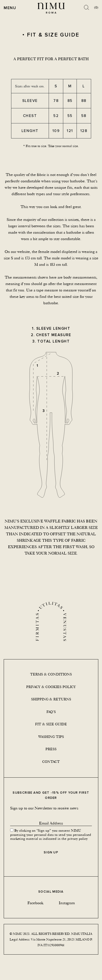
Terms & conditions (51, 674)
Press (51, 749)
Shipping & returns (51, 699)
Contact (51, 762)
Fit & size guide (51, 724)
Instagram (67, 903)
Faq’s (51, 712)
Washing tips (51, 737)
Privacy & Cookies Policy (51, 687)
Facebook (35, 903)
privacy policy (78, 839)
